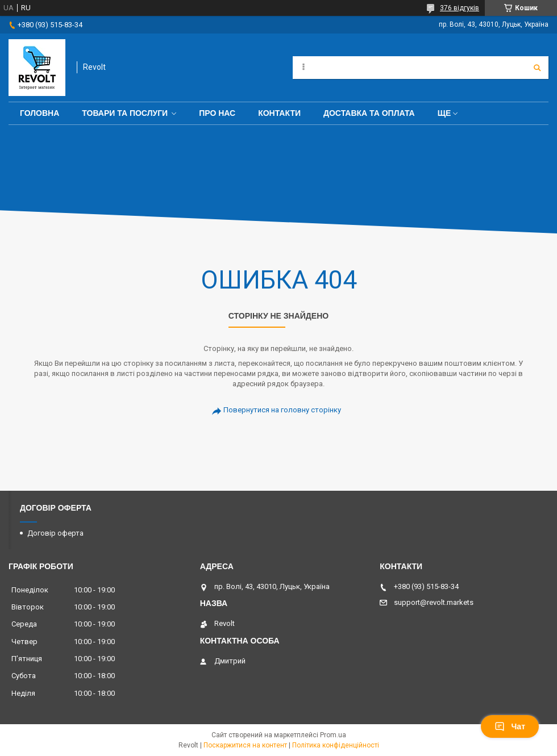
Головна (40, 113)
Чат (510, 726)
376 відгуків (460, 8)
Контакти (279, 113)
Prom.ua (333, 735)
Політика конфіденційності (336, 745)
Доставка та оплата (369, 113)
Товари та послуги (125, 113)
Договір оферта (55, 533)
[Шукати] (537, 68)
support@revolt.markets (434, 602)
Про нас (217, 113)
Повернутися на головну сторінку (282, 410)
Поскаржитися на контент (245, 745)
